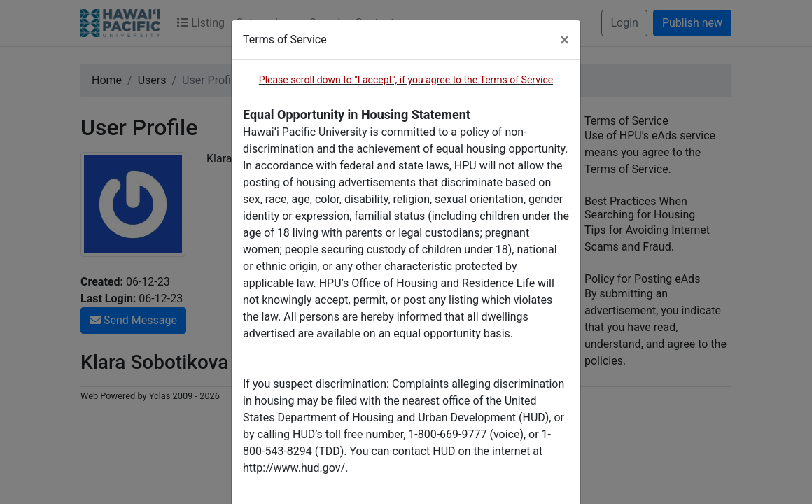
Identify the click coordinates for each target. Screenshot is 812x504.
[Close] (565, 40)
